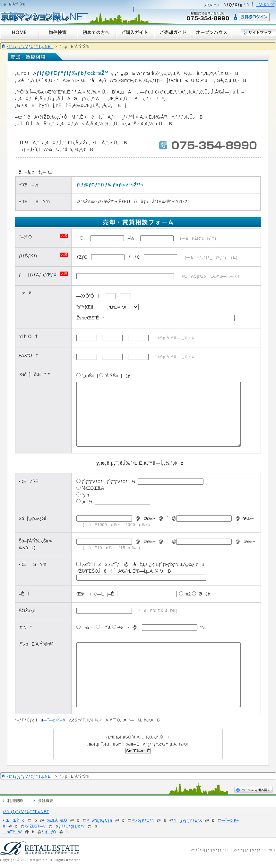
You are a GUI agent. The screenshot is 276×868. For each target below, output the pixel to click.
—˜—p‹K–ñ (54, 720)
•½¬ (121, 627)
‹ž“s (194, 850)
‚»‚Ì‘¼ (87, 502)
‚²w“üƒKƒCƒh (99, 820)
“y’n (86, 495)
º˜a (103, 627)
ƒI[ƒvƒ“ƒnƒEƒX (188, 820)
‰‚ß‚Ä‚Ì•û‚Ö (56, 820)
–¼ (131, 238)
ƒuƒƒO (49, 832)
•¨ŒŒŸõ (14, 820)
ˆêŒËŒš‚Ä (93, 488)
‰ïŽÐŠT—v (35, 826)
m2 (185, 594)
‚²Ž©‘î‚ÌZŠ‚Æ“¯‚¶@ (103, 564)
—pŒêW (12, 832)
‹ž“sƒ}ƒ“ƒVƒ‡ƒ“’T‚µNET (30, 47)
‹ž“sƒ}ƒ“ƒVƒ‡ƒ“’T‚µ (252, 850)
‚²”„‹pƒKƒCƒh (143, 820)
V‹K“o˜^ (265, 5)
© (80, 238)
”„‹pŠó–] (87, 376)
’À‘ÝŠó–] (111, 376)
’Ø (197, 594)
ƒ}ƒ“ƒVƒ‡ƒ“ (93, 481)
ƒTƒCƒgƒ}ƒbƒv (72, 826)
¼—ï (86, 627)
